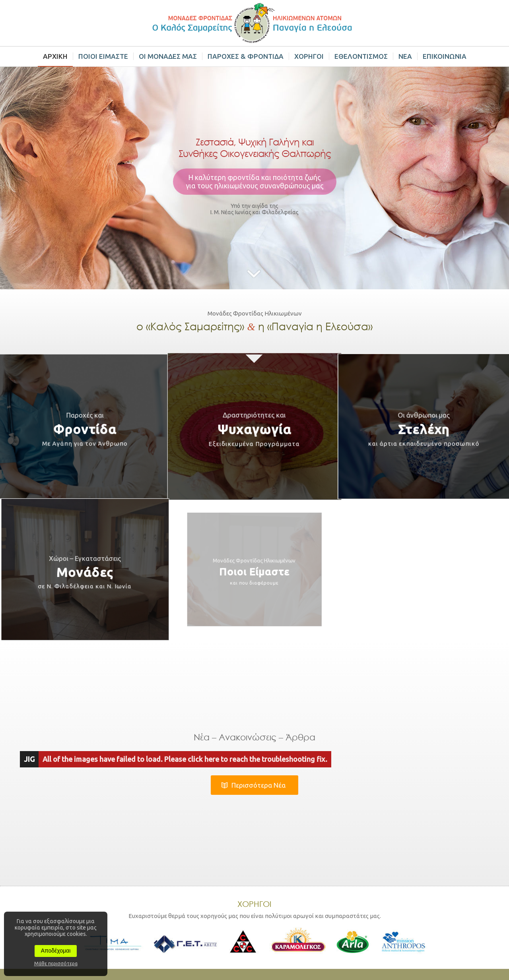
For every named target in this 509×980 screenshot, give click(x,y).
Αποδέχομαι (56, 951)
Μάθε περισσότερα (56, 964)
